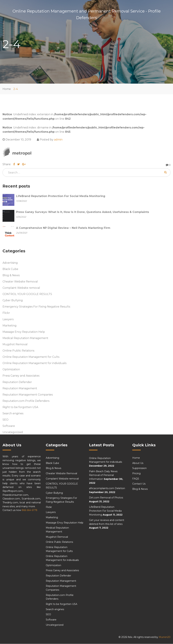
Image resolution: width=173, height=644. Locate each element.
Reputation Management (20, 388)
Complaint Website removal (21, 288)
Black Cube (10, 269)
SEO (5, 420)
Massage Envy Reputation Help (24, 332)
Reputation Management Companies (28, 395)
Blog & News (11, 275)
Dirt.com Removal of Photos (106, 498)
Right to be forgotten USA (20, 407)
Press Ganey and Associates (21, 376)
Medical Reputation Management (25, 338)
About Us (138, 463)
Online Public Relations (18, 351)
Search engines (13, 413)
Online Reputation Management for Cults (31, 357)
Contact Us (139, 484)
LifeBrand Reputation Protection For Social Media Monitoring (105, 511)
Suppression (139, 468)
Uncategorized (13, 432)
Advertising (10, 263)
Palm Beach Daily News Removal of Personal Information (103, 475)
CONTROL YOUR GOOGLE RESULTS (27, 294)
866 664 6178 (30, 510)
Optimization (11, 370)
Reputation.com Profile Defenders (26, 401)
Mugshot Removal (15, 344)
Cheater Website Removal (20, 282)
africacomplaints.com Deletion (107, 488)
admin (58, 140)
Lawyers (8, 319)
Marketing (10, 326)
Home (7, 89)
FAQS (136, 479)
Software (9, 426)
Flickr (6, 313)
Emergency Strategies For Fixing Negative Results (36, 307)
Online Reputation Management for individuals (34, 363)
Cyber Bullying (13, 301)
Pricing (136, 473)
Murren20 (165, 637)
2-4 (16, 89)
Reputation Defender (17, 382)
